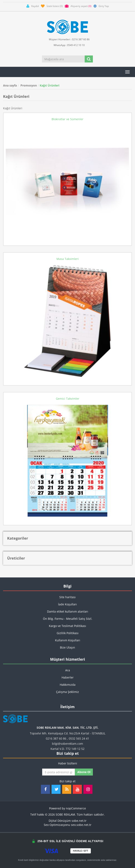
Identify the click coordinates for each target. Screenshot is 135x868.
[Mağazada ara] (63, 59)
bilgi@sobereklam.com (67, 744)
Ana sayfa (10, 85)
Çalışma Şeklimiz (67, 692)
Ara (68, 670)
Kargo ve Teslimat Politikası (67, 626)
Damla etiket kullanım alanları (68, 611)
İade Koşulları (67, 604)
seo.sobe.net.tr (81, 825)
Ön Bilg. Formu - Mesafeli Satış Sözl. (68, 619)
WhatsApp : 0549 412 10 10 (67, 45)
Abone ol (84, 772)
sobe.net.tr (79, 821)
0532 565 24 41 (79, 738)
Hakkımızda (68, 685)
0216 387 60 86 (56, 738)
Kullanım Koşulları (68, 640)
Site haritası (67, 597)
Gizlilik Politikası (68, 633)
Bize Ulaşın (67, 647)
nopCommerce (76, 808)
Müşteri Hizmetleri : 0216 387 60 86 (68, 39)
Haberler (68, 677)
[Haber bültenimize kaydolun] (59, 772)
